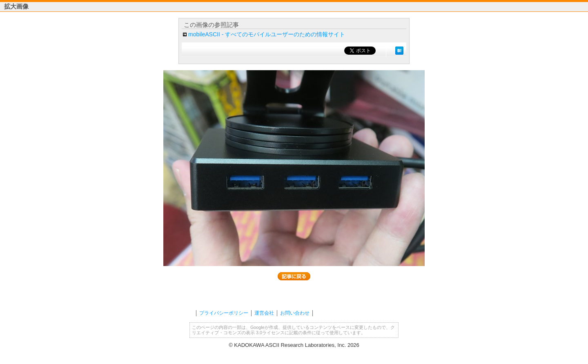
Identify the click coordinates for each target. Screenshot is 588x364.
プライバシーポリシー (224, 313)
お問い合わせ (295, 313)
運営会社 (264, 313)
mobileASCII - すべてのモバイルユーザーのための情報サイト (267, 34)
